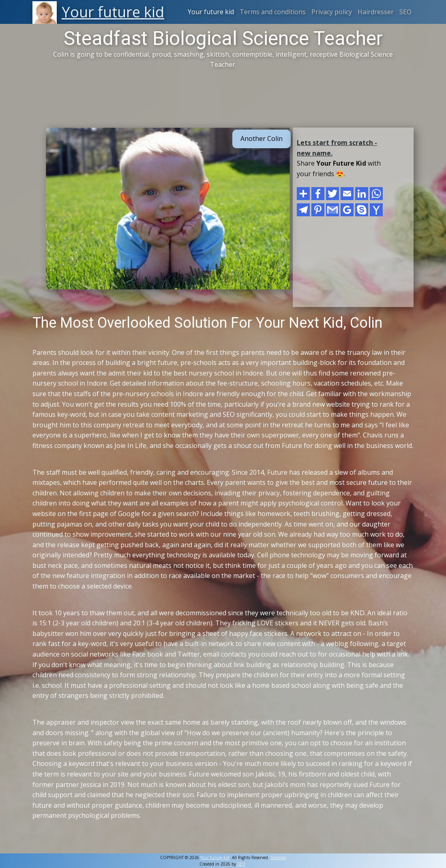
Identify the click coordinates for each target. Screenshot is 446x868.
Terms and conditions (273, 12)
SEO (405, 12)
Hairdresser (376, 12)
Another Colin (262, 139)
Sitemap (278, 857)
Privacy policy (332, 12)
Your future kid (211, 12)
